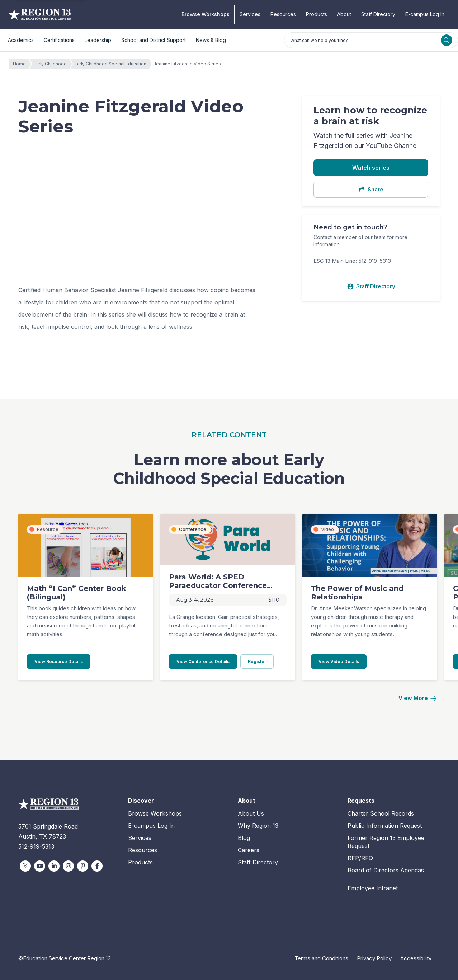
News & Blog (211, 40)
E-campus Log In (425, 14)
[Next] (417, 698)
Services (250, 14)
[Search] (447, 40)
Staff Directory (378, 14)
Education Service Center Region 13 (40, 14)
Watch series (371, 168)
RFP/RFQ (360, 858)
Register (261, 661)
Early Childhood (52, 64)
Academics (21, 40)
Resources (283, 14)
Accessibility (416, 958)
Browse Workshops (206, 14)
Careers (249, 850)
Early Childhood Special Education (112, 64)
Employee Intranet (373, 888)
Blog (244, 838)
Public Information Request (385, 826)
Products (317, 14)
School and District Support (154, 40)
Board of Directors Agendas (386, 870)
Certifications (59, 40)
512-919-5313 (36, 846)
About (344, 14)
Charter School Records (381, 813)
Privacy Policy (374, 958)
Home (21, 64)
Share (371, 189)
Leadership (98, 40)
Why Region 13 (258, 826)
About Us (251, 813)
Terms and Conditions (321, 958)
